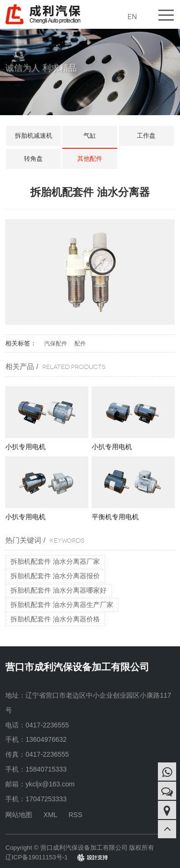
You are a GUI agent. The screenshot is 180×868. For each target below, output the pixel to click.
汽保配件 (56, 344)
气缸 (90, 136)
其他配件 (90, 159)
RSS (76, 815)
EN (132, 17)
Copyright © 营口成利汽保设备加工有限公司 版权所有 (80, 848)
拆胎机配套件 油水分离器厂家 (55, 561)
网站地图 (19, 815)
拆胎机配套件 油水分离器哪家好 (59, 590)
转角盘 (33, 159)
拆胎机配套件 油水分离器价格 (55, 619)
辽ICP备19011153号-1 (36, 857)
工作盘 (146, 136)
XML (51, 815)
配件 (80, 344)
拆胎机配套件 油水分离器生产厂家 (62, 605)
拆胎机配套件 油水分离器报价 (55, 576)
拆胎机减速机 (34, 136)
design (86, 857)
